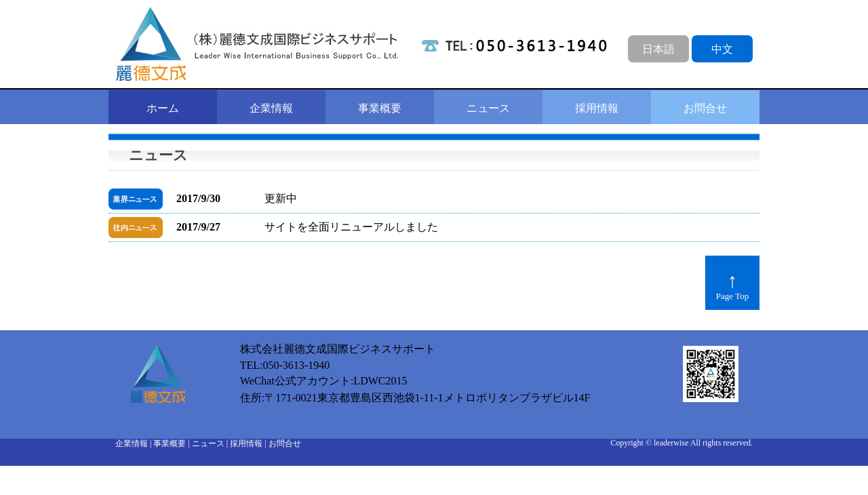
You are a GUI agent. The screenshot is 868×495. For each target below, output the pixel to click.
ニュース (488, 108)
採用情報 (597, 108)
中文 (722, 49)
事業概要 (380, 108)
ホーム (163, 108)
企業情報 (271, 108)
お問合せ (705, 108)
